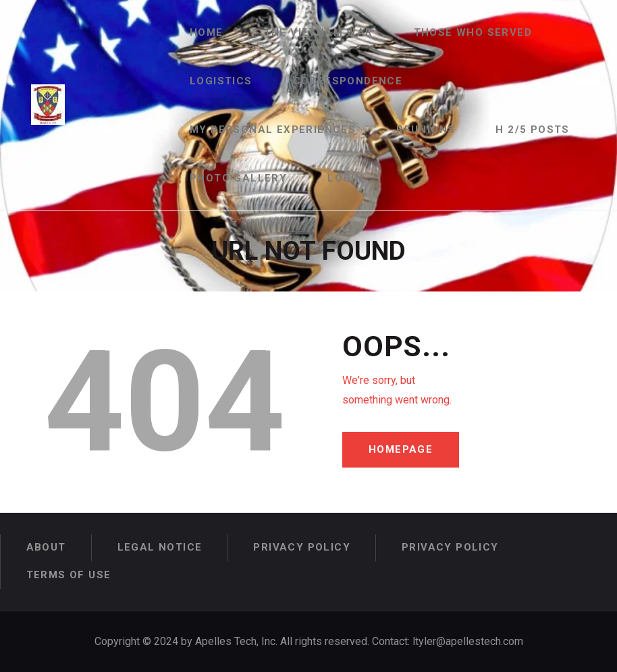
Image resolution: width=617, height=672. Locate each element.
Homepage (401, 449)
